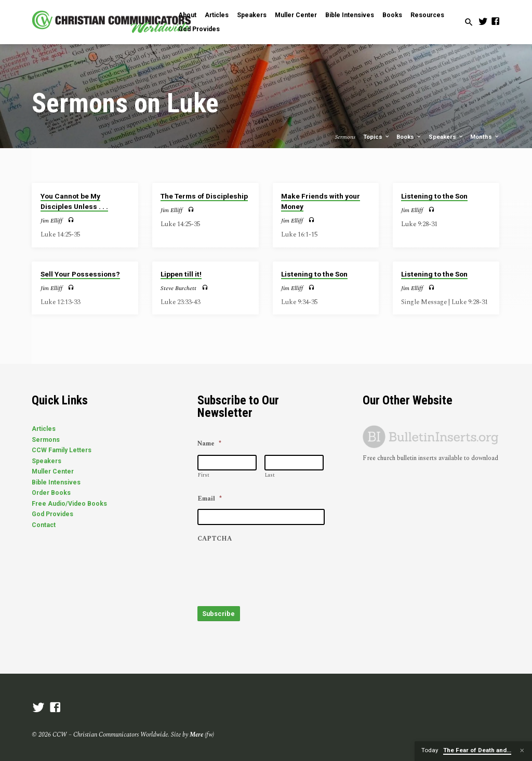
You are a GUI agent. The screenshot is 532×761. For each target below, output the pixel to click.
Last (270, 475)
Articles (217, 15)
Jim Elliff (51, 221)
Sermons (46, 440)
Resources (427, 15)
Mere (196, 730)
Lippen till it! (181, 274)
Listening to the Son (434, 196)
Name (209, 444)
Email (210, 499)
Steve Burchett (178, 288)
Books (392, 15)
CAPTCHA (215, 539)
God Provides (199, 29)
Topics (377, 137)
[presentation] (276, 569)
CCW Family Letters (62, 450)
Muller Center (296, 15)
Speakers (252, 15)
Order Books (51, 493)
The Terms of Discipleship (204, 196)
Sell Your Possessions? (80, 274)
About (187, 15)
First (204, 475)
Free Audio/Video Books (69, 504)
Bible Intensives (350, 15)
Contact (44, 525)
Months (485, 137)
